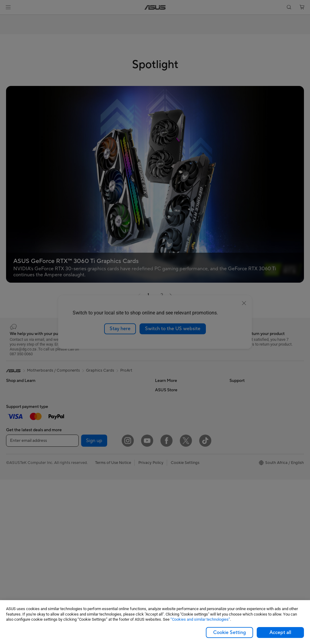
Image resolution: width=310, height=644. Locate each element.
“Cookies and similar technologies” (200, 619)
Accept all (280, 632)
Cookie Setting (229, 632)
